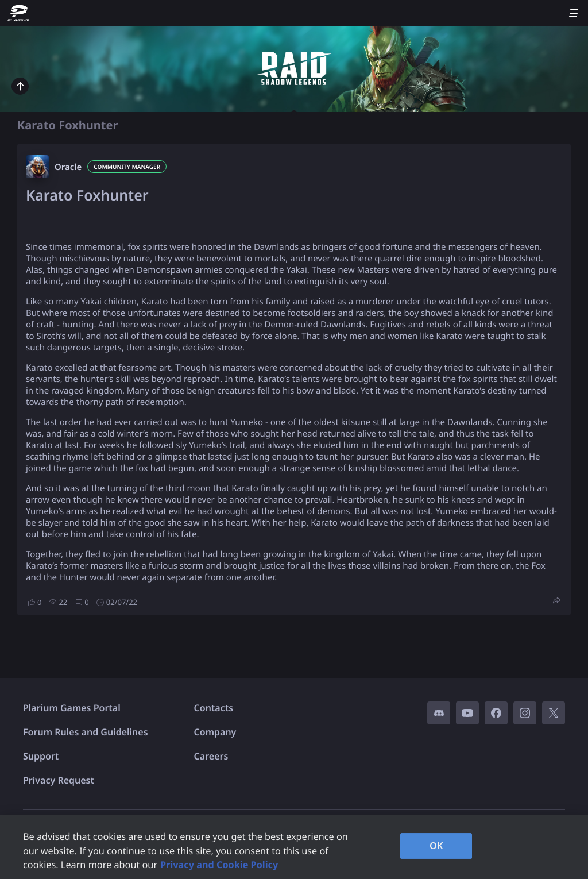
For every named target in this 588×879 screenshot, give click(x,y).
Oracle (68, 167)
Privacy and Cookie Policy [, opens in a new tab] (219, 865)
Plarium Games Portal (72, 708)
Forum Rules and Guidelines (86, 732)
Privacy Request (59, 780)
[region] (294, 847)
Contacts (214, 708)
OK (436, 846)
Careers (211, 756)
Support (41, 756)
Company (215, 732)
